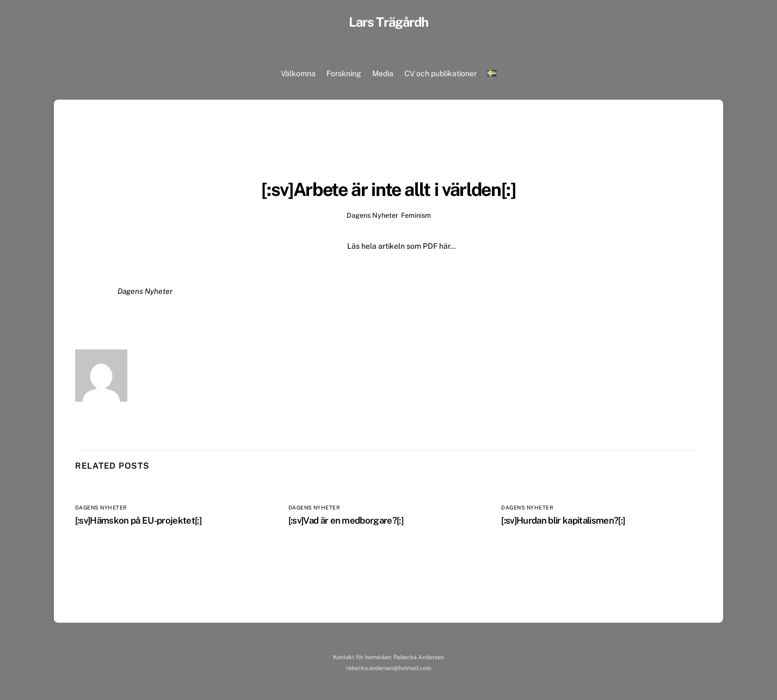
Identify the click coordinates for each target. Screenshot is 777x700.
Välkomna (298, 73)
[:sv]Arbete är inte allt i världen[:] (388, 189)
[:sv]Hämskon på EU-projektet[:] (138, 520)
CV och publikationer (440, 73)
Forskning (344, 73)
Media (383, 73)
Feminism (416, 215)
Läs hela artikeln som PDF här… (402, 246)
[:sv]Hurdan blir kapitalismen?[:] (563, 520)
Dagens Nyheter (372, 215)
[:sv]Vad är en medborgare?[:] (346, 520)
